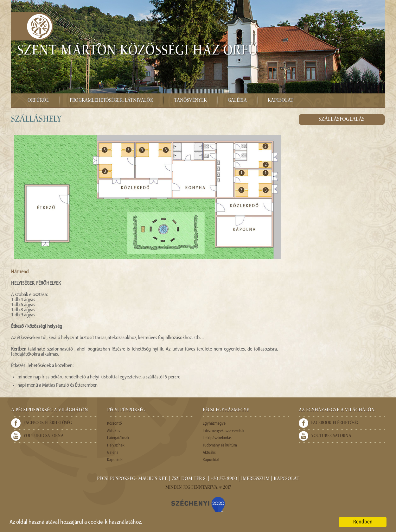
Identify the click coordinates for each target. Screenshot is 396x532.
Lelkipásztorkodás (217, 438)
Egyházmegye (214, 424)
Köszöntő (114, 424)
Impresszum (255, 479)
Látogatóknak (118, 438)
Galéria (237, 101)
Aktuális (114, 431)
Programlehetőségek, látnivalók (112, 101)
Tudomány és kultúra (220, 445)
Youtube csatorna (44, 436)
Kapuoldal (115, 460)
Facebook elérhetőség (48, 423)
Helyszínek (116, 445)
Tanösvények (191, 101)
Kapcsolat (281, 101)
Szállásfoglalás (342, 119)
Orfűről (38, 101)
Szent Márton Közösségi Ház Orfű (137, 52)
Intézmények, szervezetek (224, 431)
